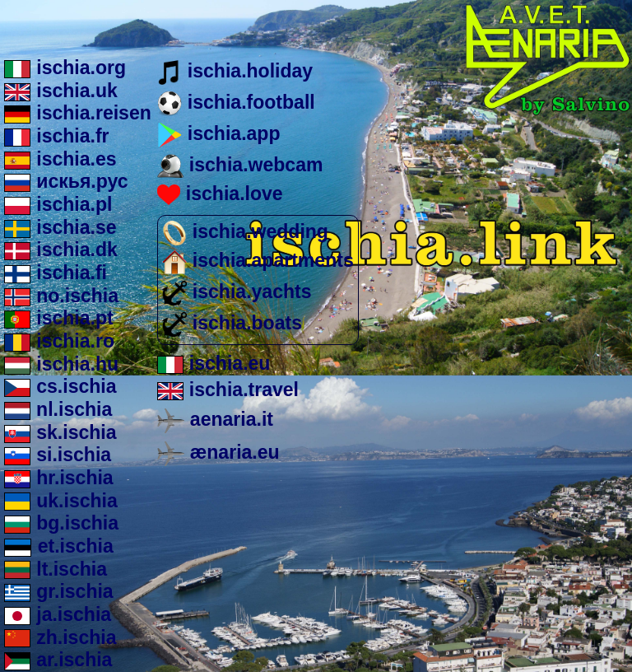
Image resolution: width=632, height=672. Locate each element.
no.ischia (61, 296)
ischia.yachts (237, 292)
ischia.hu (61, 364)
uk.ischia (61, 501)
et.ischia (59, 546)
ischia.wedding (245, 231)
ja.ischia (58, 614)
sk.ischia (60, 432)
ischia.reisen (78, 113)
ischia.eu (214, 363)
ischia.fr (57, 136)
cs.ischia (60, 386)
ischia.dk (61, 250)
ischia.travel (228, 390)
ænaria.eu (218, 452)
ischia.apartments (258, 260)
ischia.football (236, 102)
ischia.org (65, 68)
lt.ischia (56, 569)
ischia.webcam (240, 165)
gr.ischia (59, 591)
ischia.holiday (235, 71)
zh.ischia (60, 637)
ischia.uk (61, 91)
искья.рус (66, 181)
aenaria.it (215, 419)
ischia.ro (59, 341)
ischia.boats (232, 323)
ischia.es (60, 159)
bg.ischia (61, 523)
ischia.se (60, 227)
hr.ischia (59, 478)
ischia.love (220, 194)
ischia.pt (59, 318)
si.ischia (58, 455)
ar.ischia (58, 660)
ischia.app (218, 133)
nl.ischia (58, 409)
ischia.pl (58, 204)
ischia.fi (56, 273)
